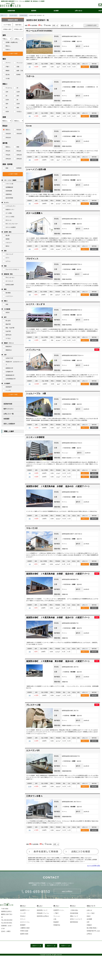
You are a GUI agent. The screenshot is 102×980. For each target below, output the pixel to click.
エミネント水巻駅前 (35, 437)
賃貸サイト (51, 946)
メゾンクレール (33, 350)
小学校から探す (7, 29)
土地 (55, 919)
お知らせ (89, 910)
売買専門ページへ (59, 910)
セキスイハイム (25, 922)
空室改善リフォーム (43, 913)
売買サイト (65, 946)
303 (30, 741)
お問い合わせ (79, 11)
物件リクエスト (9, 409)
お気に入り (85, 67)
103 (30, 295)
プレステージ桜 (33, 705)
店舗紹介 (89, 925)
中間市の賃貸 (24, 931)
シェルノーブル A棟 (36, 393)
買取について (74, 916)
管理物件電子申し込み (93, 931)
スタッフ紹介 (91, 913)
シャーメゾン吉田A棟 (36, 169)
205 (30, 67)
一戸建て (56, 913)
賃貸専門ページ (25, 910)
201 (30, 830)
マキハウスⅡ (32, 528)
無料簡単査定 (74, 922)
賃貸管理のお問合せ (43, 916)
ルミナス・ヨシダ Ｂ (36, 304)
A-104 (30, 786)
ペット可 (23, 913)
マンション (57, 916)
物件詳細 (94, 67)
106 (30, 160)
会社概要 (56, 11)
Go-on (29, 126)
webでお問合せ (67, 891)
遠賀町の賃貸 (24, 934)
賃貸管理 (34, 11)
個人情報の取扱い (92, 928)
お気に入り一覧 (9, 414)
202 (30, 116)
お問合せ (89, 934)
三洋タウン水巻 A (34, 796)
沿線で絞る (18, 25)
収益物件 (56, 922)
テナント (23, 919)
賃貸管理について (42, 910)
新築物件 (23, 925)
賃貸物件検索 (11, 11)
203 (30, 608)
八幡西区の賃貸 (25, 928)
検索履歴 (6, 419)
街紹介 (89, 916)
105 (30, 695)
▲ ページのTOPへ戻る (94, 866)
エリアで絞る (7, 25)
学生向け (23, 916)
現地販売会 (57, 925)
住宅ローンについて (76, 919)
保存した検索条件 (9, 424)
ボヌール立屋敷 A (34, 213)
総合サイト (37, 946)
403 (30, 477)
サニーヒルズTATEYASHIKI (39, 31)
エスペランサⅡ (33, 750)
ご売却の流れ (74, 910)
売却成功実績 (74, 913)
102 (30, 204)
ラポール (30, 76)
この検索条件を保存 (91, 25)
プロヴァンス (32, 259)
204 (30, 473)
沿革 (88, 922)
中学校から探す (18, 29)
